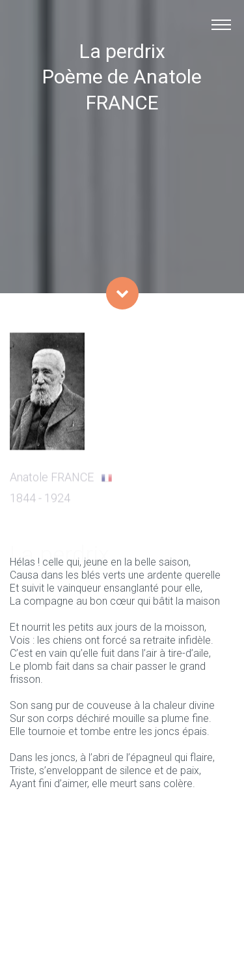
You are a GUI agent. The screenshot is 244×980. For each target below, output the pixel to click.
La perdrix (122, 51)
